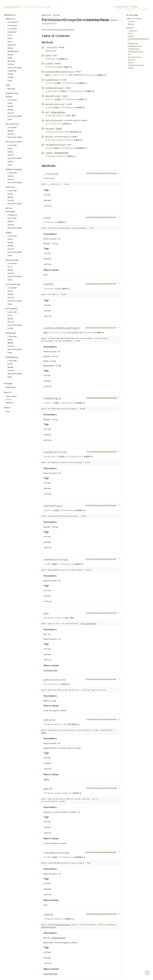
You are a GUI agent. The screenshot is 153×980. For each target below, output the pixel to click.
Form (10, 42)
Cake (8, 85)
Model (10, 55)
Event (10, 38)
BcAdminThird (12, 93)
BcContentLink (12, 124)
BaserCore (10, 19)
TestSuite (12, 71)
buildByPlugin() (52, 80)
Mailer (11, 48)
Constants (131, 21)
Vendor (11, 77)
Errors (9, 399)
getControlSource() (54, 120)
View (10, 81)
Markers (10, 403)
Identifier (12, 45)
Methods (131, 24)
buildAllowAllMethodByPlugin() (60, 72)
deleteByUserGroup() (55, 104)
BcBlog (9, 96)
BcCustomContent (14, 142)
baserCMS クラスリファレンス (27, 7)
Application (11, 387)
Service (11, 64)
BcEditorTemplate (14, 169)
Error (10, 35)
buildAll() (49, 63)
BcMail (9, 233)
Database (12, 32)
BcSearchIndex (12, 260)
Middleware (13, 51)
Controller (12, 29)
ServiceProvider (15, 68)
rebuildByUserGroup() (56, 145)
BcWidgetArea (12, 357)
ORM (10, 58)
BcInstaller (10, 211)
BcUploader (11, 333)
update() (49, 153)
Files (8, 412)
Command (12, 25)
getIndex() (50, 128)
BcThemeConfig (13, 284)
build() (48, 55)
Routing (11, 61)
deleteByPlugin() (53, 96)
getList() (49, 137)
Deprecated (11, 396)
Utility (10, 74)
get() (47, 112)
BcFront (9, 208)
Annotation (13, 22)
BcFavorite (10, 187)
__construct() (51, 47)
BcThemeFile (11, 309)
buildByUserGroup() (54, 88)
